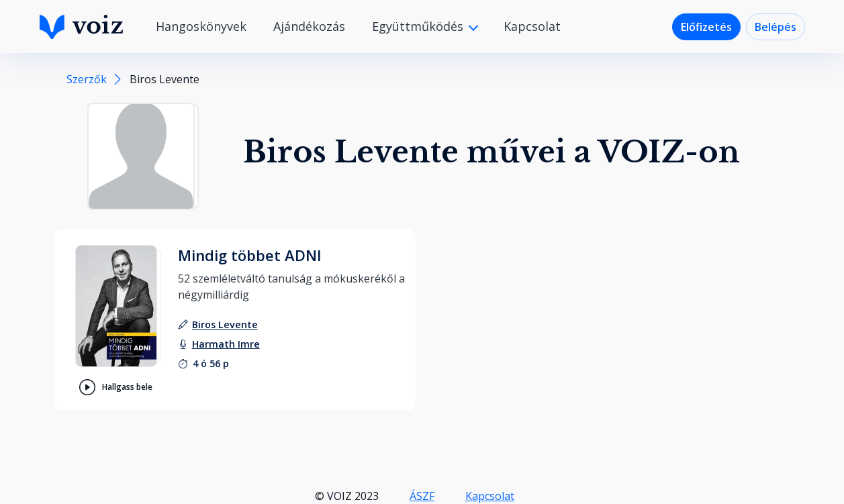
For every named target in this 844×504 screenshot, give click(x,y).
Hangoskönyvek (201, 26)
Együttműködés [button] (419, 26)
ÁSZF (422, 496)
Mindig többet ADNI (250, 255)
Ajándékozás (309, 26)
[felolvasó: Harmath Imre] (226, 344)
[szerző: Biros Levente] (225, 324)
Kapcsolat (532, 26)
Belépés (776, 27)
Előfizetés (706, 27)
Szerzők (87, 79)
